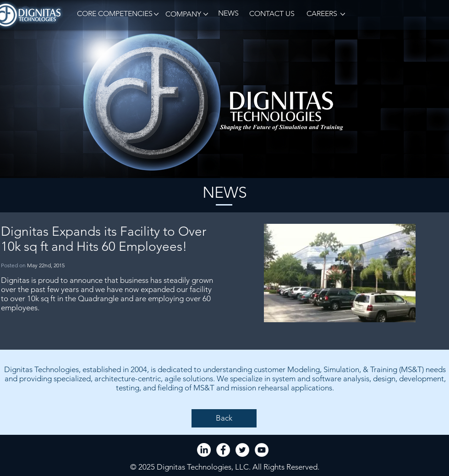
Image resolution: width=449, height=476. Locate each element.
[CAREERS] (321, 14)
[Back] (224, 418)
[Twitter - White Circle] (242, 450)
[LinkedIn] (204, 450)
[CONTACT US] (272, 14)
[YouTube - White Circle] (262, 450)
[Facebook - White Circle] (223, 450)
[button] (113, 14)
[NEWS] (228, 14)
